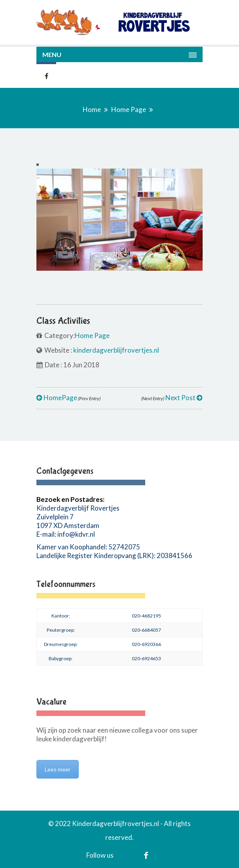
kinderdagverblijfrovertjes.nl (116, 350)
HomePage (68, 398)
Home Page (129, 109)
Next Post (172, 398)
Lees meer (58, 769)
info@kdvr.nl (76, 534)
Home (92, 109)
